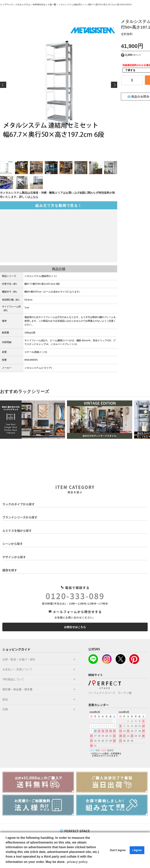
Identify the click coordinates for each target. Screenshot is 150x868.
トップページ (6, 5)
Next (114, 85)
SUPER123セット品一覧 (44, 5)
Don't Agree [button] (118, 850)
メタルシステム (23, 5)
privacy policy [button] (77, 862)
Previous (3, 85)
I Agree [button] (137, 850)
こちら (34, 197)
